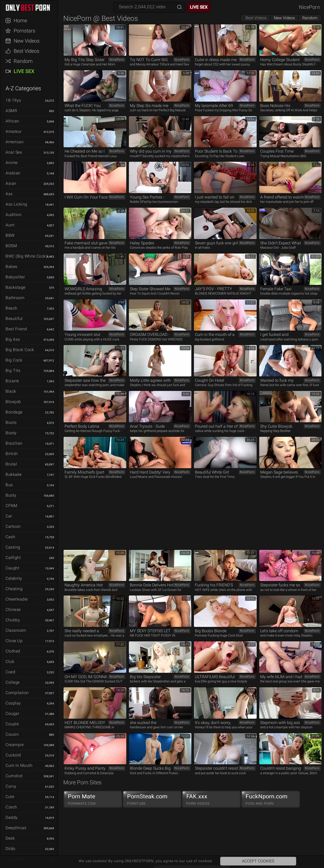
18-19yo (13, 100)
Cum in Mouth (19, 765)
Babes (12, 267)
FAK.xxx (211, 799)
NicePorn (309, 7)
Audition (14, 215)
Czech (11, 807)
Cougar (12, 713)
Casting (13, 547)
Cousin (12, 734)
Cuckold (13, 755)
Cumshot (14, 776)
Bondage (14, 412)
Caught (12, 568)
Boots (11, 422)
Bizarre (12, 381)
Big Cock (14, 360)
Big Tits (13, 370)
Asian (11, 183)
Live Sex (24, 71)
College (13, 682)
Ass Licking (16, 204)
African (12, 121)
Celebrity (14, 578)
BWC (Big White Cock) (26, 256)
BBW (10, 235)
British (12, 454)
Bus (9, 485)
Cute (10, 797)
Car (9, 516)
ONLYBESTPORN (31, 8)
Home (20, 21)
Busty (11, 495)
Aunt (10, 225)
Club (10, 662)
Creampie (15, 745)
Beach (12, 308)
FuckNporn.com (271, 799)
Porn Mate (93, 799)
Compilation (17, 693)
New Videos (27, 41)
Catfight (13, 558)
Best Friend (16, 329)
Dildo (11, 849)
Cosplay (13, 703)
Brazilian (14, 443)
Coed (10, 672)
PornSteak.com (152, 799)
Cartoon (13, 526)
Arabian (13, 173)
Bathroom (15, 298)
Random (23, 61)
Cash (10, 537)
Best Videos (26, 51)
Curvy (11, 786)
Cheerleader (17, 599)
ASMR (11, 111)
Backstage (16, 287)
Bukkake (14, 474)
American (15, 142)
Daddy (12, 817)
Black (11, 391)
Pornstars (24, 31)
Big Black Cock (20, 350)
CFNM (11, 506)
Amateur (14, 131)
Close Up (14, 641)
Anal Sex (14, 152)
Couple (12, 724)
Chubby (13, 620)
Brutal (11, 464)
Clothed (13, 651)
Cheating (14, 589)
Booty (11, 433)
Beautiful (14, 319)
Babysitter (15, 277)
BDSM (11, 246)
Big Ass (13, 339)
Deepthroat (16, 828)
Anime (12, 163)
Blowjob (13, 402)
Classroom (16, 630)
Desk (10, 838)
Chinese (13, 610)
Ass (9, 194)
